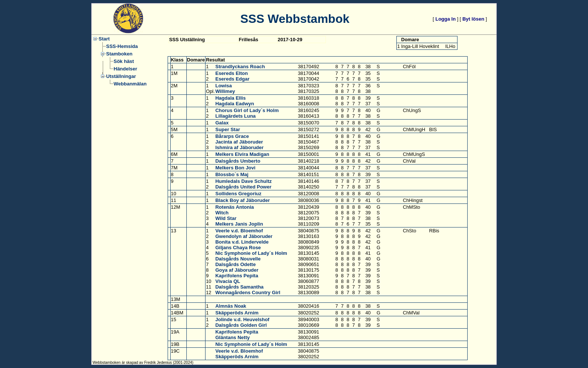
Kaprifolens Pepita (237, 276)
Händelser (125, 69)
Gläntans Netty (232, 337)
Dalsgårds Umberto (238, 161)
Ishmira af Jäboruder (239, 147)
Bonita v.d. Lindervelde (242, 242)
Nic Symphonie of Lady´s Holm (251, 253)
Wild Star (226, 218)
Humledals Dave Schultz (243, 181)
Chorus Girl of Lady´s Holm (247, 110)
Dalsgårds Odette (235, 264)
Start (104, 39)
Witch (222, 213)
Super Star (228, 129)
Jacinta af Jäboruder (239, 142)
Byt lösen (473, 19)
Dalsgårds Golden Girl (241, 325)
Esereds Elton (232, 73)
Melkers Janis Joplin (239, 224)
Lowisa (223, 86)
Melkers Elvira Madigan (242, 154)
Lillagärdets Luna (235, 116)
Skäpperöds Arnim (237, 313)
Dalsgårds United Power (243, 187)
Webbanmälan (130, 84)
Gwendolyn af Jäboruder (244, 236)
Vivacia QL (228, 281)
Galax (222, 123)
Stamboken (119, 54)
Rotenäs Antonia (235, 207)
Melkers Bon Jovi (235, 168)
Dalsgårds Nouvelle (238, 259)
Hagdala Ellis (230, 98)
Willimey (225, 91)
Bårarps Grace (232, 136)
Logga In (445, 19)
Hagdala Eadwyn (235, 104)
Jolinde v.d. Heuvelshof (242, 319)
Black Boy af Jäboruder (242, 200)
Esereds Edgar (232, 79)
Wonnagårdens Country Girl (248, 292)
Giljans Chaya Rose (238, 248)
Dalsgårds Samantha (239, 287)
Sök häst (124, 61)
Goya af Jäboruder (237, 270)
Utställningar (121, 76)
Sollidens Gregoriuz (238, 194)
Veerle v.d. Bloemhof (239, 231)
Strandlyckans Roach (240, 67)
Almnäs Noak (231, 306)
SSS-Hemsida (122, 46)
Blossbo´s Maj (232, 174)
